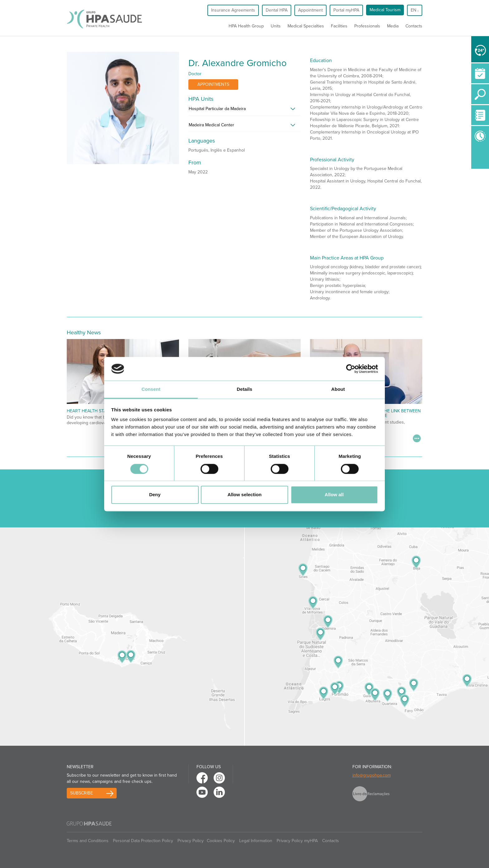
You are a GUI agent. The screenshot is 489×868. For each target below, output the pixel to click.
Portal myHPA (346, 10)
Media (393, 26)
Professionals (367, 26)
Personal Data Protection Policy (143, 841)
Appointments (213, 84)
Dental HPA (277, 10)
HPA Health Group (246, 26)
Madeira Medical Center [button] (211, 125)
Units (276, 26)
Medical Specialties (306, 26)
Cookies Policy (221, 841)
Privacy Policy (191, 841)
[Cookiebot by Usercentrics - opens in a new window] (351, 369)
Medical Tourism (385, 10)
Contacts (414, 26)
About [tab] (338, 389)
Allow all (334, 495)
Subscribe (82, 793)
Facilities (339, 26)
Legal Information (256, 841)
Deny (155, 495)
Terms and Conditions (88, 841)
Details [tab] (244, 389)
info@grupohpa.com (372, 775)
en (415, 10)
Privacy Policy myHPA (297, 841)
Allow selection (244, 495)
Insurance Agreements (233, 10)
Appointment (310, 10)
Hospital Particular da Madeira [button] (217, 109)
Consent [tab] (151, 389)
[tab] (244, 110)
